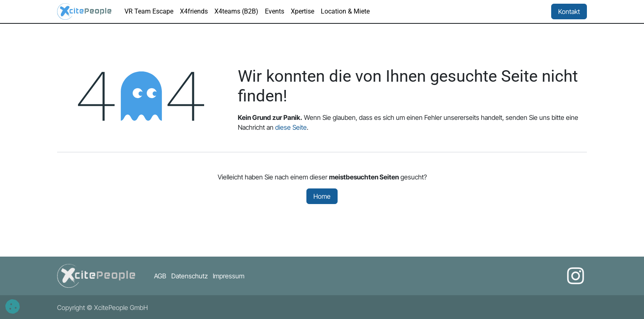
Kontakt (569, 11)
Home (322, 196)
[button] (13, 306)
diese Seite (291, 127)
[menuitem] (149, 11)
